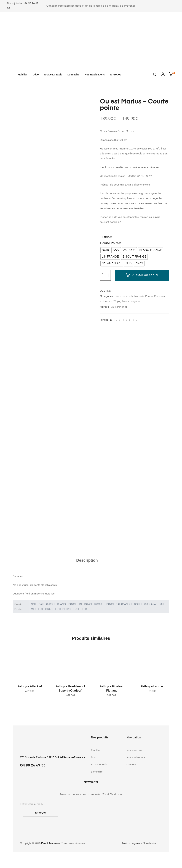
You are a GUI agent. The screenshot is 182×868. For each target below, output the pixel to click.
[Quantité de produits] (103, 275)
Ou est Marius (119, 307)
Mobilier (23, 75)
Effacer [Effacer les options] (107, 237)
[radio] (105, 250)
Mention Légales (130, 860)
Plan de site (149, 860)
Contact (131, 790)
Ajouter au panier (145, 275)
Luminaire (73, 75)
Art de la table (53, 75)
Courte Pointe (110, 243)
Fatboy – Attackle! (30, 711)
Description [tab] (87, 585)
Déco (36, 75)
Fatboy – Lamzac (152, 711)
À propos (116, 75)
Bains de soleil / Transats (129, 296)
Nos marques (135, 775)
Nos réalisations (95, 75)
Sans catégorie (131, 302)
